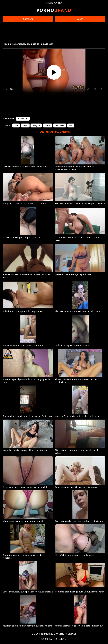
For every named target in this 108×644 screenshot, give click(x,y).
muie (25, 125)
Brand (54, 10)
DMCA (35, 634)
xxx (71, 125)
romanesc (60, 125)
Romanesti (23, 119)
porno (48, 125)
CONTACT (71, 634)
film (16, 125)
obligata (36, 125)
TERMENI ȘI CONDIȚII (52, 634)
